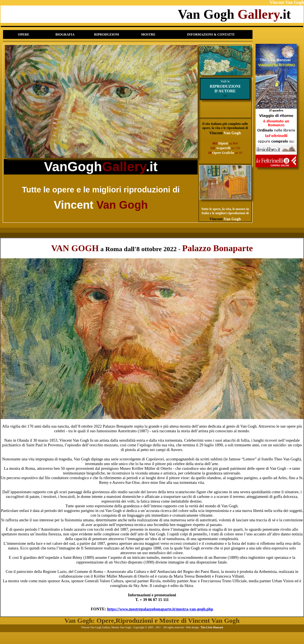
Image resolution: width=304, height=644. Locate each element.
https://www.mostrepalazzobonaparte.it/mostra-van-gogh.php (160, 609)
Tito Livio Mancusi (212, 627)
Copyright (139, 627)
